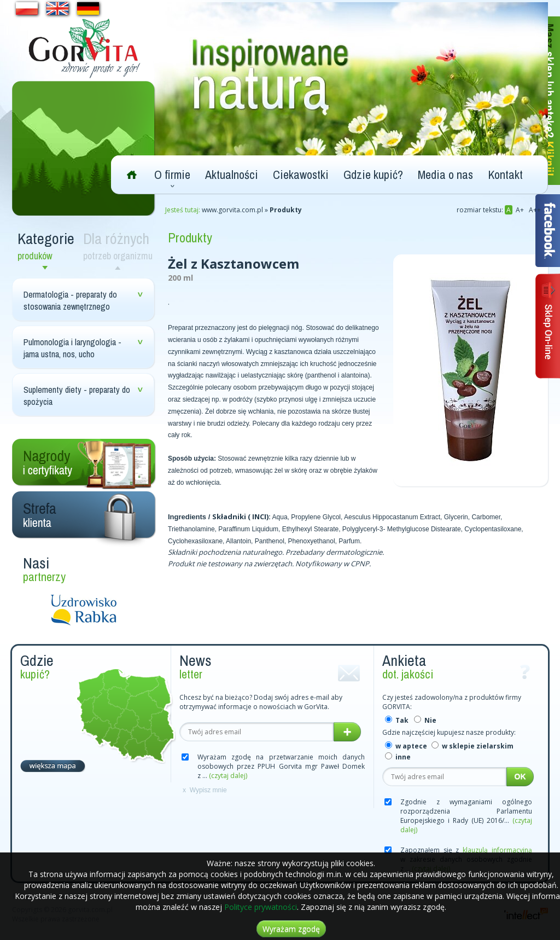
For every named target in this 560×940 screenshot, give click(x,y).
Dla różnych (120, 245)
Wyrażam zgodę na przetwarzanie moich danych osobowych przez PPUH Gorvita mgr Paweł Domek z (281, 766)
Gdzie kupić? (373, 175)
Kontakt (505, 175)
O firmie (172, 175)
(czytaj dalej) (228, 776)
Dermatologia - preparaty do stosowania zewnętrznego (70, 300)
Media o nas (445, 175)
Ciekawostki (301, 175)
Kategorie (48, 245)
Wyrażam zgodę (291, 929)
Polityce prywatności (261, 907)
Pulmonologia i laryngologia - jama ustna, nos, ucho (72, 348)
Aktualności (232, 175)
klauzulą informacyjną (497, 850)
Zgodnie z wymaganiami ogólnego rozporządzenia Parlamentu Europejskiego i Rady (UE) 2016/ (466, 816)
